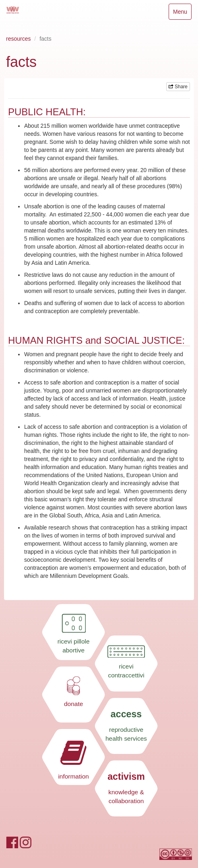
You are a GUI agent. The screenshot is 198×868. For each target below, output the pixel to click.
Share (178, 87)
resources (18, 39)
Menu (182, 13)
